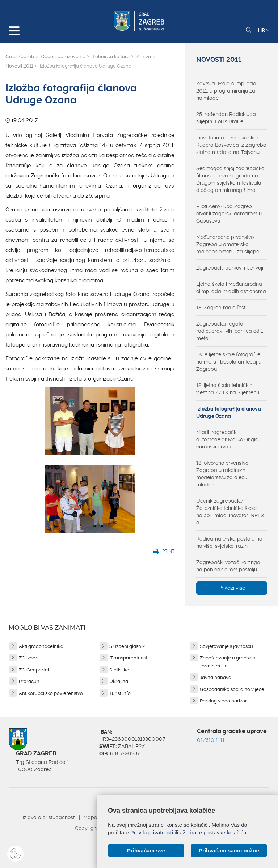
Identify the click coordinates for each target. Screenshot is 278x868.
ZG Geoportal (34, 670)
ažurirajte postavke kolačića (213, 832)
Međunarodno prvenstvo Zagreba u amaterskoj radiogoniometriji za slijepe (228, 244)
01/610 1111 (211, 740)
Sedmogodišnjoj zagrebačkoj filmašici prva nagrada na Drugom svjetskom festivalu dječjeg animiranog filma (231, 179)
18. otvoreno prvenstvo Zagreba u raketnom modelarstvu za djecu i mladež (223, 474)
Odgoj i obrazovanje (63, 57)
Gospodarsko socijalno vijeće (232, 689)
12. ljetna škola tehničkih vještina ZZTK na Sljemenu (228, 389)
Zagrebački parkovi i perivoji (230, 268)
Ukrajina (119, 681)
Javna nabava (216, 677)
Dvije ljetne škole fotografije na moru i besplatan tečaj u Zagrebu (229, 362)
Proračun (29, 681)
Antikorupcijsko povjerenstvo (51, 693)
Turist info (120, 693)
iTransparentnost (128, 658)
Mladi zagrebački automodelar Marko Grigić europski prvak (227, 439)
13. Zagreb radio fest (221, 308)
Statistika (119, 670)
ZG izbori (29, 658)
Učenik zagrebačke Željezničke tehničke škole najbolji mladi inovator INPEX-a (231, 512)
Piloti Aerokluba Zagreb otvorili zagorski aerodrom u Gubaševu (229, 214)
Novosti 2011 (19, 66)
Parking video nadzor (223, 701)
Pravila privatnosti (152, 832)
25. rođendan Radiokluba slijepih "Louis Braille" (226, 118)
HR (264, 30)
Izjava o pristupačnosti (49, 817)
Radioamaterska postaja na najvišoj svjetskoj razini (229, 542)
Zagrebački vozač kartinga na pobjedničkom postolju (228, 566)
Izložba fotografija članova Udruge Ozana (229, 412)
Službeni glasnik (127, 646)
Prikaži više (232, 588)
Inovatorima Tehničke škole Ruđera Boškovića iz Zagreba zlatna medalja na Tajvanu (231, 145)
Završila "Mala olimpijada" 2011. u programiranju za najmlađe (227, 91)
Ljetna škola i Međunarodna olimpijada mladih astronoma (231, 288)
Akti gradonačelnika (41, 646)
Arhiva (144, 57)
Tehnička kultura (111, 57)
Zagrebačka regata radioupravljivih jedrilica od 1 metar (230, 331)
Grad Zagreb (20, 57)
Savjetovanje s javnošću (226, 646)
